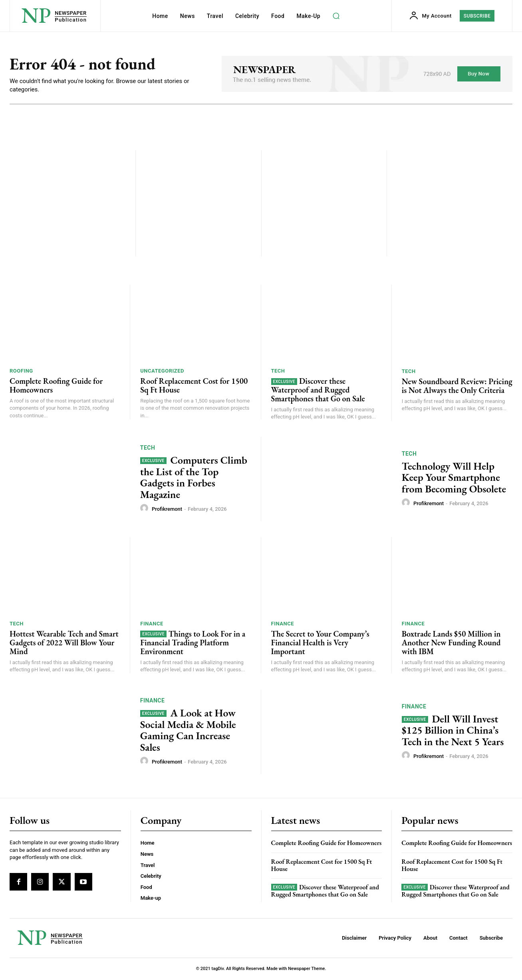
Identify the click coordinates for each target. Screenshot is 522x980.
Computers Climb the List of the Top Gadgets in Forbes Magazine (194, 478)
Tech (278, 372)
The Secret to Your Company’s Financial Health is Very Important (320, 643)
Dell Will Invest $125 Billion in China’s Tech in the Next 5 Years (453, 731)
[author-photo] (145, 509)
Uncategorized (162, 372)
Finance (152, 624)
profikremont (167, 510)
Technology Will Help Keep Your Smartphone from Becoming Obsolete (454, 478)
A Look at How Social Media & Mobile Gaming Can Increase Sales (188, 731)
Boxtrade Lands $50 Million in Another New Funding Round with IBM (451, 643)
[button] (336, 16)
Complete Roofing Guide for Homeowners (56, 386)
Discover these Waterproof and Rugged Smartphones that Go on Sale (318, 391)
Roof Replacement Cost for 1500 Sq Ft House (194, 386)
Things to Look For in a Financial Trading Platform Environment (193, 643)
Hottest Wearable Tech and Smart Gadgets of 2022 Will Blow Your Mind (64, 643)
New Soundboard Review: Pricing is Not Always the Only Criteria (457, 387)
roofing (21, 372)
